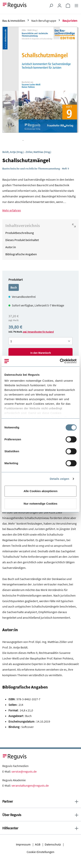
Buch (14, 287)
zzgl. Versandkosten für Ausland (38, 332)
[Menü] (76, 5)
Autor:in (11, 247)
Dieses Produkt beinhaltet (22, 240)
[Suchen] (51, 5)
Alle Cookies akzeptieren (41, 491)
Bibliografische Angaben (21, 254)
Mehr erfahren (12, 210)
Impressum (23, 844)
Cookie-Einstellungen (40, 852)
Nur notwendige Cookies (40, 504)
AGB (38, 844)
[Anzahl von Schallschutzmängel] (40, 341)
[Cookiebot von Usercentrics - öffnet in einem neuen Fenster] (60, 361)
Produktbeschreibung (20, 233)
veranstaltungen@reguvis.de (30, 785)
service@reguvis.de (24, 771)
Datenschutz (53, 844)
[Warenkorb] (68, 5)
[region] (40, 84)
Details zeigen (59, 479)
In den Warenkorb (41, 353)
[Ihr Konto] (60, 5)
